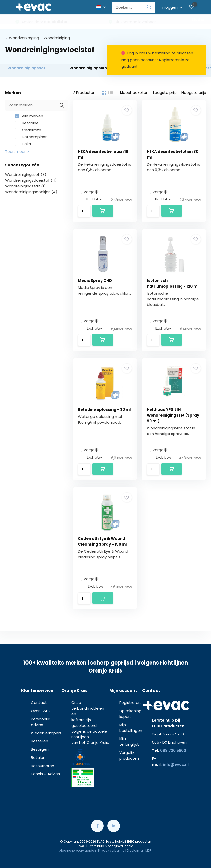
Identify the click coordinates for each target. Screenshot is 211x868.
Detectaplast (31, 137)
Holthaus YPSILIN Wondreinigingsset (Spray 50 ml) (173, 415)
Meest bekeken (134, 92)
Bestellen (40, 741)
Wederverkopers (46, 733)
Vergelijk (88, 192)
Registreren (130, 703)
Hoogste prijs (194, 92)
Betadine (27, 123)
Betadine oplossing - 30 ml (104, 410)
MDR (149, 851)
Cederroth (28, 130)
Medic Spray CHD (95, 281)
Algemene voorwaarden (78, 851)
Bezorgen (40, 749)
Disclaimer (135, 851)
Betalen (38, 757)
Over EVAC (41, 711)
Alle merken (29, 116)
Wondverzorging (24, 38)
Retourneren (43, 766)
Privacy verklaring (111, 851)
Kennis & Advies (45, 774)
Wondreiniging (57, 38)
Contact (39, 703)
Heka (23, 144)
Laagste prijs (165, 92)
